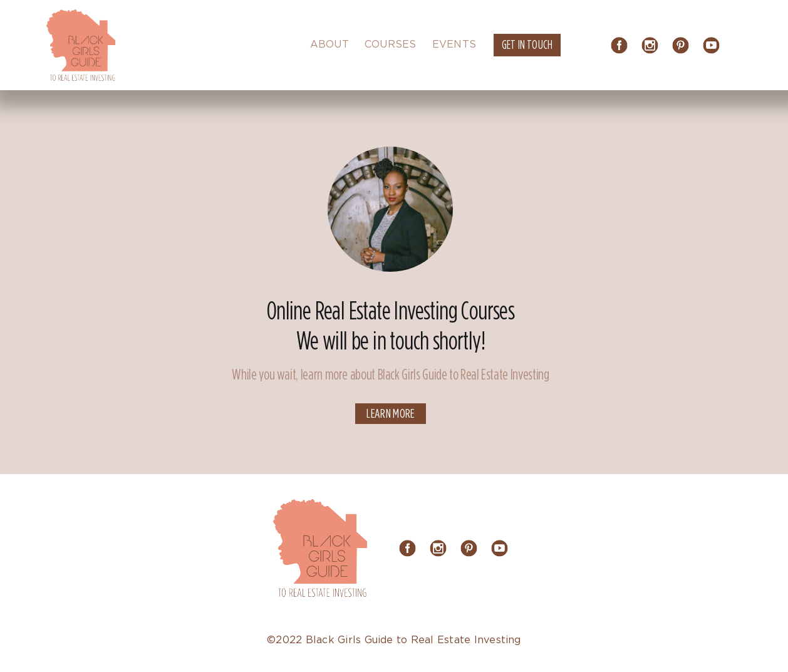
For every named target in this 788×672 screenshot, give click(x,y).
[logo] (81, 14)
